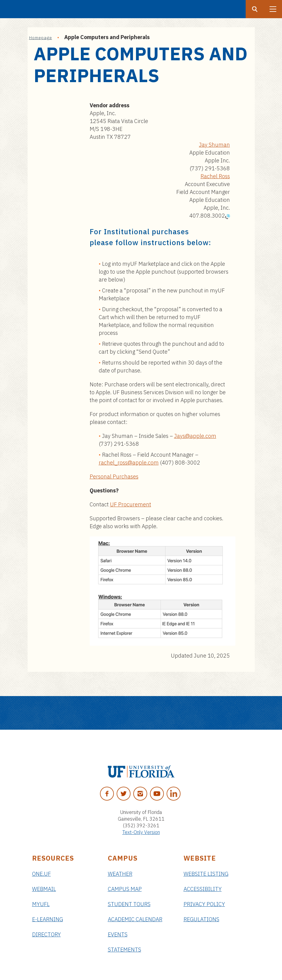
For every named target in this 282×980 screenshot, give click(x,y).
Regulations (201, 919)
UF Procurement (131, 504)
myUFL (41, 904)
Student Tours (129, 904)
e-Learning (48, 919)
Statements (124, 950)
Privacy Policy (204, 904)
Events (118, 934)
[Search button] (255, 9)
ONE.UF (41, 874)
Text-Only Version (141, 832)
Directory (46, 934)
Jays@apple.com (195, 436)
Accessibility (203, 889)
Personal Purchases (114, 477)
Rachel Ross (215, 176)
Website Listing (206, 874)
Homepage (41, 38)
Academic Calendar (135, 919)
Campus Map (125, 889)
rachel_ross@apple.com (129, 463)
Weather (120, 874)
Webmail (44, 889)
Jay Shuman (214, 145)
